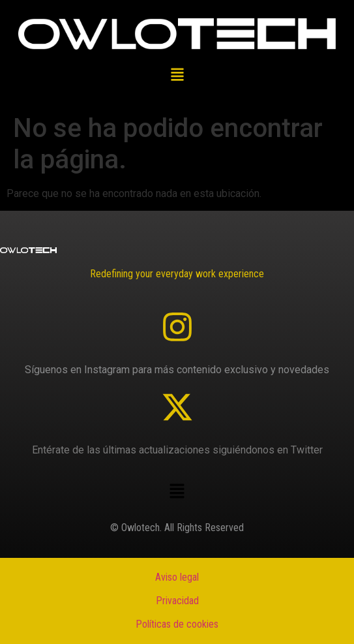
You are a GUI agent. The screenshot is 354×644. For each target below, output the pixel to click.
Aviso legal (177, 577)
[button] (177, 76)
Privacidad (177, 601)
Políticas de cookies (177, 624)
